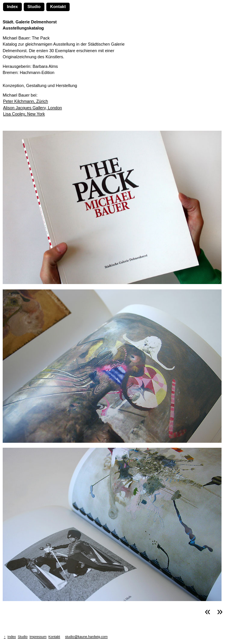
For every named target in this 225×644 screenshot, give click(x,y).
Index (12, 7)
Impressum (38, 637)
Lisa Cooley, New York (24, 114)
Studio (34, 7)
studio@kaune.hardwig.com (86, 637)
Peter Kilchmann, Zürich (25, 101)
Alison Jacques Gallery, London (33, 108)
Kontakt (58, 7)
